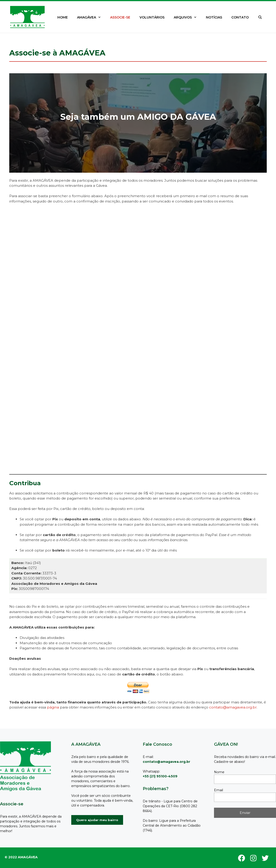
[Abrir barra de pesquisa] (260, 17)
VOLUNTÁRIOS (152, 17)
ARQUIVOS (188, 17)
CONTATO (240, 17)
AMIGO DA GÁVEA (177, 117)
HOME (63, 17)
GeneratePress (24, 854)
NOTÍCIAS (214, 17)
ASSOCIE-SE (120, 17)
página (53, 707)
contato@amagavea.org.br (233, 707)
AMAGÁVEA (91, 17)
